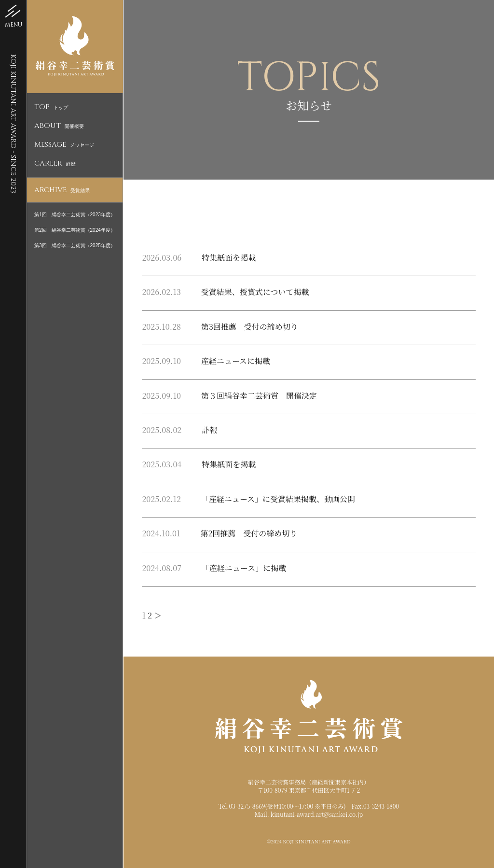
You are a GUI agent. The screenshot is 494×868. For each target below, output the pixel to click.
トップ (51, 107)
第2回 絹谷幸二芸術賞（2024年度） (75, 230)
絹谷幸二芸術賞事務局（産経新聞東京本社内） (309, 782)
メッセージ (64, 145)
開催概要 (59, 126)
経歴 (55, 164)
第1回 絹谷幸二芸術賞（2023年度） (75, 215)
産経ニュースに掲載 (236, 361)
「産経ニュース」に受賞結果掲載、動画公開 (278, 499)
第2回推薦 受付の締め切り (249, 533)
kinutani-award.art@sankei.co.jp (317, 814)
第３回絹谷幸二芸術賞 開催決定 (259, 396)
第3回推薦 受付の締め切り (250, 327)
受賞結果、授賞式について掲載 (255, 292)
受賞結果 (62, 190)
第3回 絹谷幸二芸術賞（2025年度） (75, 245)
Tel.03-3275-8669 (242, 806)
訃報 (209, 430)
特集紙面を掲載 (229, 258)
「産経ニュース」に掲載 (244, 568)
